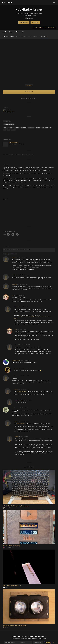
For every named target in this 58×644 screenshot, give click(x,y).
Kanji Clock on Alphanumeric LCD (12, 586)
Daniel (6, 587)
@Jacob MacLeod (22, 391)
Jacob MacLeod (15, 376)
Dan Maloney (15, 408)
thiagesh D (29, 18)
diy (4, 130)
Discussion (45, 36)
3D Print (38, 128)
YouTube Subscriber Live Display (11, 546)
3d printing (31, 128)
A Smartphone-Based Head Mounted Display (15, 625)
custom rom (45, 128)
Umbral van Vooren (16, 360)
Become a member (17, 637)
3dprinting (24, 128)
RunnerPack (16, 368)
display (13, 130)
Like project (35, 22)
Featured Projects (13, 143)
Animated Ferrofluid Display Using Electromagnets (16, 506)
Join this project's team (9, 112)
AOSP (11, 128)
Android (6, 128)
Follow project (24, 22)
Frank (17, 437)
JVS (13, 295)
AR (50, 128)
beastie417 (7, 508)
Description (6, 36)
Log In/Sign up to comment (10, 254)
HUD (8, 130)
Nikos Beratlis (15, 275)
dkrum (6, 627)
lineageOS (17, 128)
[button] (54, 3)
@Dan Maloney (21, 423)
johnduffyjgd (14, 284)
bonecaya (14, 257)
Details (12, 36)
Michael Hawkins (8, 548)
